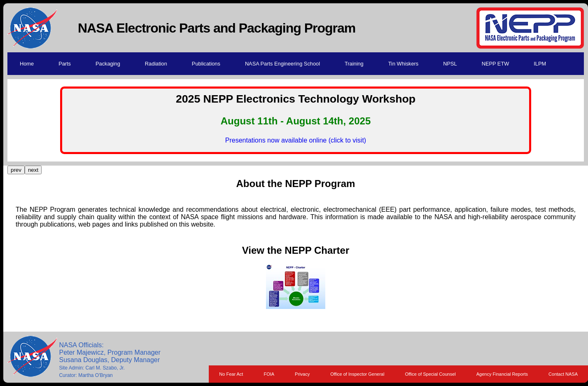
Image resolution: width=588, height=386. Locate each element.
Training (354, 64)
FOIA (269, 374)
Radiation (156, 64)
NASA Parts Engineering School (282, 64)
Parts (65, 64)
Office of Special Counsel (430, 374)
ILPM (540, 64)
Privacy (302, 374)
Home (27, 64)
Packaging (108, 64)
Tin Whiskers (403, 64)
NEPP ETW (496, 64)
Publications (206, 64)
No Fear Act (231, 374)
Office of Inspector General (357, 374)
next (33, 170)
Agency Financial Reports (502, 374)
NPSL (450, 64)
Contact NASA (563, 374)
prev (16, 170)
